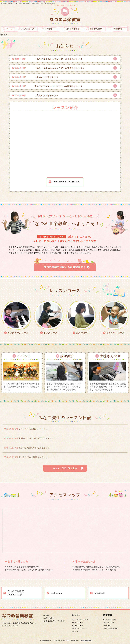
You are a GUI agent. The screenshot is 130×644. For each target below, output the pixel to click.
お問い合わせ (49, 618)
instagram (56, 593)
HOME (47, 615)
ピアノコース (78, 623)
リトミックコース (80, 629)
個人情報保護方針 (111, 629)
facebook (99, 593)
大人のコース (78, 626)
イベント (76, 632)
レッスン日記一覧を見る (65, 468)
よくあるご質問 (110, 620)
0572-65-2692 (9, 626)
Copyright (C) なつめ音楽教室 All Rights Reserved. (65, 641)
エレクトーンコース (81, 620)
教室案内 (108, 626)
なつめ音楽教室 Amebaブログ (16, 593)
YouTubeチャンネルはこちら (67, 179)
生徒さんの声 (109, 623)
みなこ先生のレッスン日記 (54, 621)
